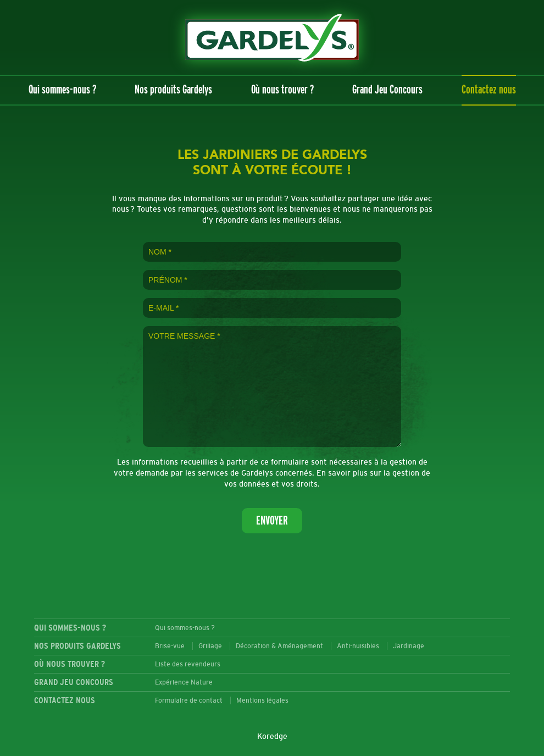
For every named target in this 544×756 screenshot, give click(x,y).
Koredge (272, 736)
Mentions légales (262, 700)
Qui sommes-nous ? (62, 90)
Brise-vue (170, 646)
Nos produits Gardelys (173, 90)
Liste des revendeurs (188, 664)
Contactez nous (489, 90)
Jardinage (409, 646)
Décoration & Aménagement (279, 646)
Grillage (210, 646)
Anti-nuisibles (358, 646)
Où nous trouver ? (282, 90)
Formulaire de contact (189, 700)
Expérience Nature (184, 682)
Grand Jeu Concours (387, 90)
